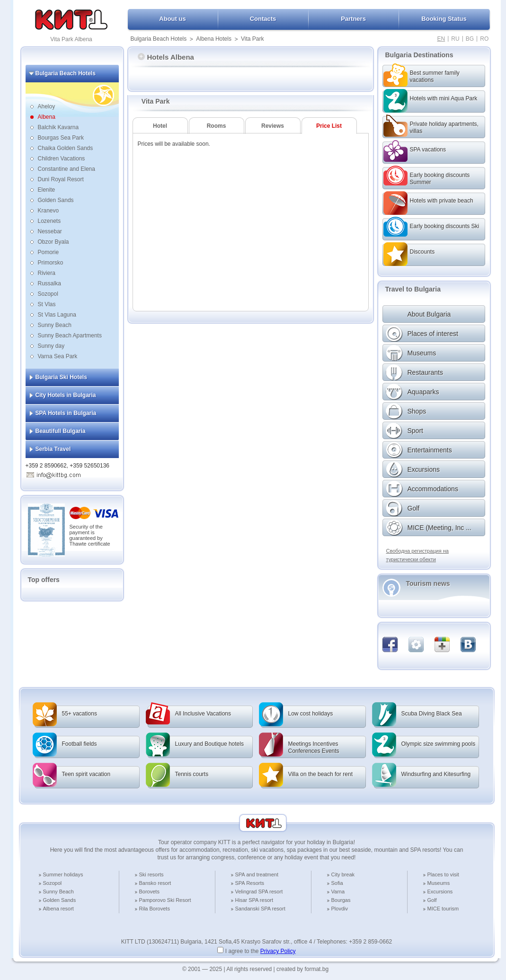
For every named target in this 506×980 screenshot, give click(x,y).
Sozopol (48, 294)
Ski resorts (151, 874)
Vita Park (252, 39)
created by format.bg (302, 969)
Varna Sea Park (58, 356)
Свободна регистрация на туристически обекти (417, 555)
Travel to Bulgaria (413, 289)
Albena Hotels (214, 39)
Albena (47, 117)
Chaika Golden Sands (66, 148)
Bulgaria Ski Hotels (61, 377)
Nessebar (50, 231)
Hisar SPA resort (254, 900)
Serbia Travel (53, 449)
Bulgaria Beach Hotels (159, 39)
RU (455, 39)
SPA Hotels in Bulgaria (66, 413)
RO (484, 39)
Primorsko (51, 263)
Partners (353, 19)
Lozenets (49, 221)
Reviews (273, 126)
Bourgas (341, 900)
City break (343, 874)
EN (441, 39)
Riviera (47, 273)
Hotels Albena (166, 57)
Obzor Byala (53, 242)
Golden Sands (56, 200)
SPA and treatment (257, 874)
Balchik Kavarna (58, 127)
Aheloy (47, 106)
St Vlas (47, 304)
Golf (432, 900)
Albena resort (58, 909)
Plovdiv (340, 909)
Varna (338, 892)
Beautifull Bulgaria (61, 431)
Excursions (440, 892)
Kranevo (49, 211)
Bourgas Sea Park (61, 138)
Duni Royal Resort (61, 179)
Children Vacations (62, 159)
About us (172, 19)
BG (470, 39)
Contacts (263, 19)
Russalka (49, 283)
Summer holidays (63, 874)
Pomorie (49, 252)
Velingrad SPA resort (259, 892)
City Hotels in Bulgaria (66, 395)
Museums (439, 883)
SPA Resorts (250, 883)
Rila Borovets (155, 909)
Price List (329, 126)
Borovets (149, 892)
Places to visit (443, 874)
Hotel (160, 126)
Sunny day (51, 346)
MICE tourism (443, 909)
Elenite (47, 190)
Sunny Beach (55, 325)
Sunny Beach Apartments (70, 335)
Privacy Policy (278, 951)
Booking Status (444, 19)
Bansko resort (155, 883)
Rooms (217, 126)
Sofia (337, 883)
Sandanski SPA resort (260, 909)
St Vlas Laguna (57, 315)
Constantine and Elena (67, 169)
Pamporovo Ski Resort (165, 900)
